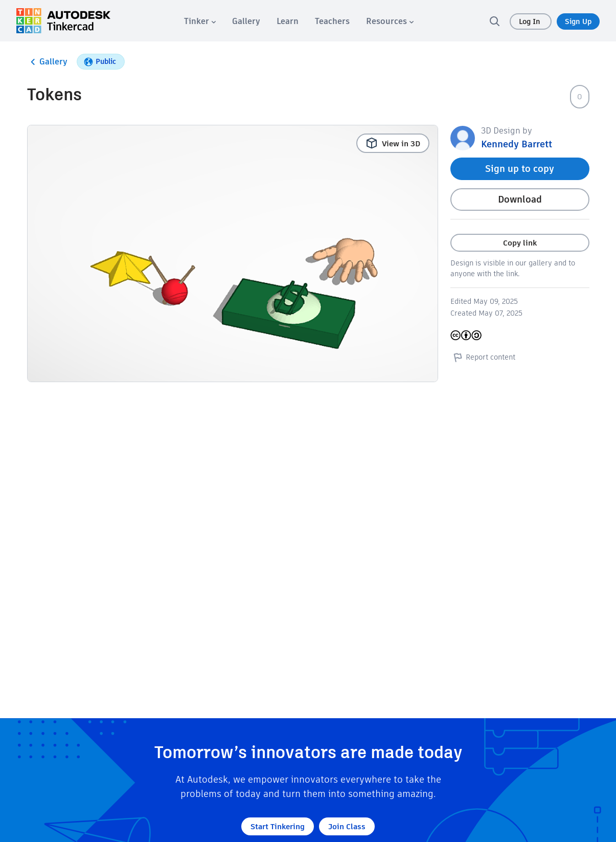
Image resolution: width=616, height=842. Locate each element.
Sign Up (578, 21)
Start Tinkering (278, 826)
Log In (531, 21)
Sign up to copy (520, 169)
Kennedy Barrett (517, 144)
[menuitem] (200, 21)
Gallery (47, 62)
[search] (494, 21)
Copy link (520, 243)
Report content (483, 357)
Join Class (347, 826)
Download (520, 199)
